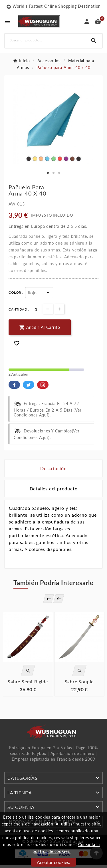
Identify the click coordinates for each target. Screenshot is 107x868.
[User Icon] (87, 21)
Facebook (14, 385)
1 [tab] (48, 173)
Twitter (29, 385)
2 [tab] (54, 173)
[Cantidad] (36, 309)
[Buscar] (45, 40)
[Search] (94, 41)
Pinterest (43, 385)
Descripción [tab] (53, 468)
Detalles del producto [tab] (54, 489)
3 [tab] (59, 173)
